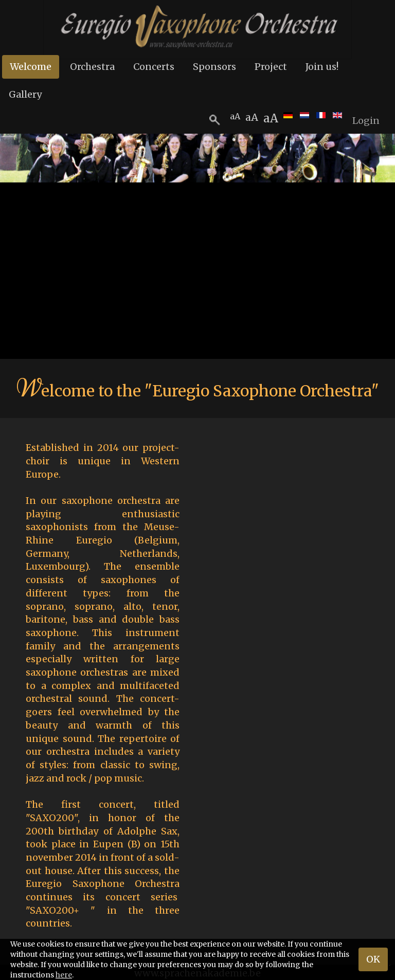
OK (373, 959)
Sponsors (214, 67)
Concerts (154, 67)
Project (271, 67)
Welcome (31, 67)
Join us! (322, 67)
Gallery (25, 94)
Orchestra (92, 67)
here (64, 975)
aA (271, 118)
